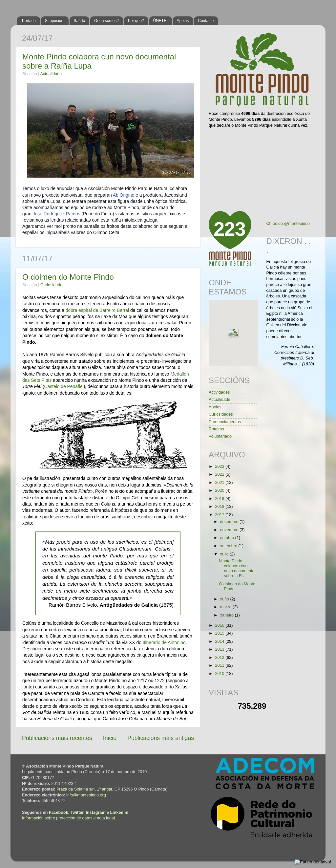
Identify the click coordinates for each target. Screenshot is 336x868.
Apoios (183, 21)
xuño (225, 599)
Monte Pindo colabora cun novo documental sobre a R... (237, 568)
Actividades (219, 392)
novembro (230, 530)
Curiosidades (52, 285)
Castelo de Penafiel (64, 386)
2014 (220, 641)
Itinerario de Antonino (164, 642)
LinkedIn (119, 813)
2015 (220, 633)
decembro (230, 522)
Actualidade (51, 74)
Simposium (55, 21)
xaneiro (228, 615)
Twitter (77, 813)
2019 (220, 499)
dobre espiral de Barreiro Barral (97, 310)
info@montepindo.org (86, 795)
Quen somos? (106, 21)
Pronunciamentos (225, 422)
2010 (220, 674)
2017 (220, 515)
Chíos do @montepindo (288, 224)
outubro (228, 538)
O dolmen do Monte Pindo (68, 277)
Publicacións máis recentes (57, 738)
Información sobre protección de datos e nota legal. (69, 818)
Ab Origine (124, 195)
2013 (220, 649)
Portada (29, 21)
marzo (227, 607)
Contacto (206, 21)
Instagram (95, 813)
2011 (220, 665)
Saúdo (79, 21)
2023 (220, 467)
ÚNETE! (160, 21)
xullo (225, 554)
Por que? (136, 21)
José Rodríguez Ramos (57, 214)
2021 (220, 483)
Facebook (59, 813)
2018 (220, 507)
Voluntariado (220, 436)
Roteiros (216, 429)
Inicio (110, 738)
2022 (220, 474)
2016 (220, 625)
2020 (220, 490)
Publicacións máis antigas (161, 738)
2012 (220, 658)
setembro (229, 546)
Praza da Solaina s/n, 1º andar (84, 789)
